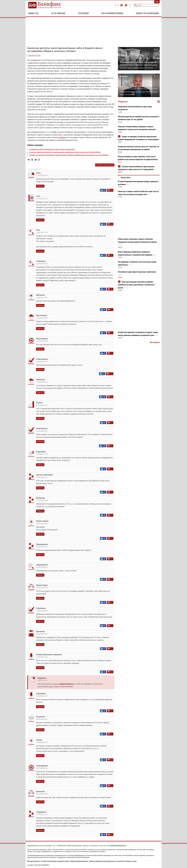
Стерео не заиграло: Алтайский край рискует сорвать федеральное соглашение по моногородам (69, 155)
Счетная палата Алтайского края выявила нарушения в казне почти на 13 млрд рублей (65, 152)
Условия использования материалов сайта (55, 861)
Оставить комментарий (105, 165)
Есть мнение (58, 13)
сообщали (62, 137)
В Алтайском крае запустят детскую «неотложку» (137, 272)
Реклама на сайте (131, 861)
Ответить (40, 186)
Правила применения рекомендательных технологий (107, 861)
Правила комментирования (79, 861)
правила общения (67, 684)
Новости (33, 13)
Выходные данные (34, 861)
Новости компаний (147, 13)
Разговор (84, 13)
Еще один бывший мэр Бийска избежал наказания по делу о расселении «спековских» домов (136, 285)
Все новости (155, 342)
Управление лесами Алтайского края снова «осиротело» (52, 149)
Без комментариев (112, 13)
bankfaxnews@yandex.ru (118, 846)
